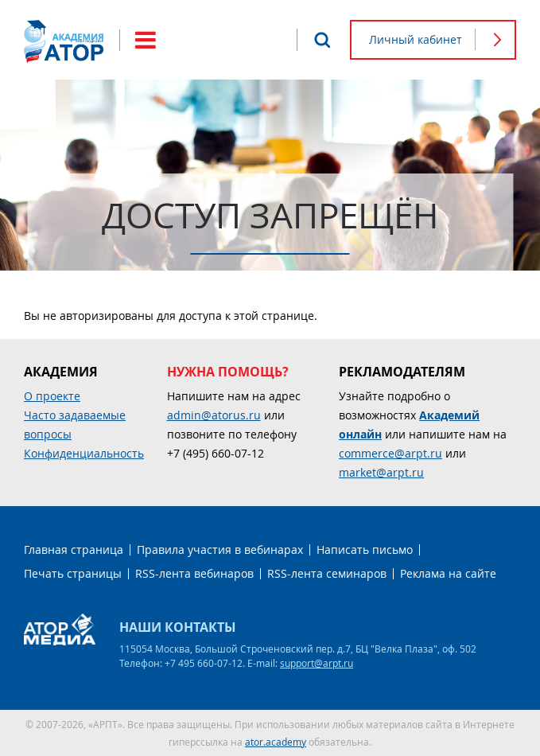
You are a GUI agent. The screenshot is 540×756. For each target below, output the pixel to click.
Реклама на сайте (448, 573)
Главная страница (74, 549)
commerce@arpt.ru (390, 453)
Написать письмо (365, 549)
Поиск (322, 40)
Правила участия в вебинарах (220, 549)
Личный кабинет (416, 39)
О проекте (52, 396)
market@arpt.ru (381, 472)
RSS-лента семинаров (327, 573)
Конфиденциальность (84, 453)
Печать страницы (73, 573)
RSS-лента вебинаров (194, 573)
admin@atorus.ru (214, 415)
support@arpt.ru (317, 663)
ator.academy (276, 742)
